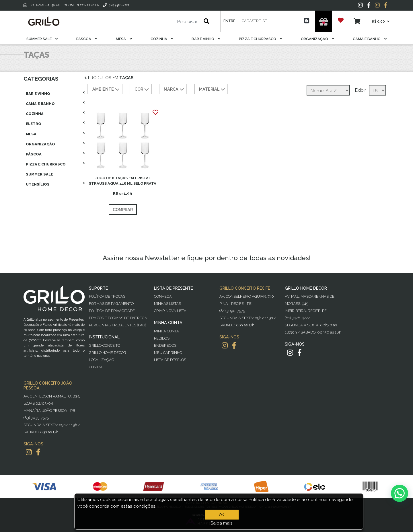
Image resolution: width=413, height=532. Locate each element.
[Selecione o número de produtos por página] (377, 90)
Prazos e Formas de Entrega (118, 318)
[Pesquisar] (170, 22)
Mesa (124, 39)
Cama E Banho (370, 39)
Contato (97, 367)
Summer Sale (42, 39)
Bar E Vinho (206, 39)
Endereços (165, 345)
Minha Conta (166, 331)
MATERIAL (213, 89)
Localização (102, 360)
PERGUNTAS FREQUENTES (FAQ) (117, 325)
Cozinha (162, 39)
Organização (317, 39)
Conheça (163, 296)
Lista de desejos (170, 360)
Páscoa (87, 39)
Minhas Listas (167, 304)
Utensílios (38, 184)
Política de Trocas (107, 296)
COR (142, 89)
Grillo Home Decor (108, 353)
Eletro (34, 124)
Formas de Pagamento (111, 304)
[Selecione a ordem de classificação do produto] (328, 90)
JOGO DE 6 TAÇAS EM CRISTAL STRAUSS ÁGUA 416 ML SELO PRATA (123, 181)
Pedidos (162, 338)
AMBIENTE (107, 89)
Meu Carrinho (168, 353)
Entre (229, 21)
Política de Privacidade (112, 311)
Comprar (123, 210)
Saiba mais (222, 523)
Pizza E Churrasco (261, 39)
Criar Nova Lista (170, 311)
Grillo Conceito (105, 345)
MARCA (175, 89)
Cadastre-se (254, 21)
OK (222, 515)
